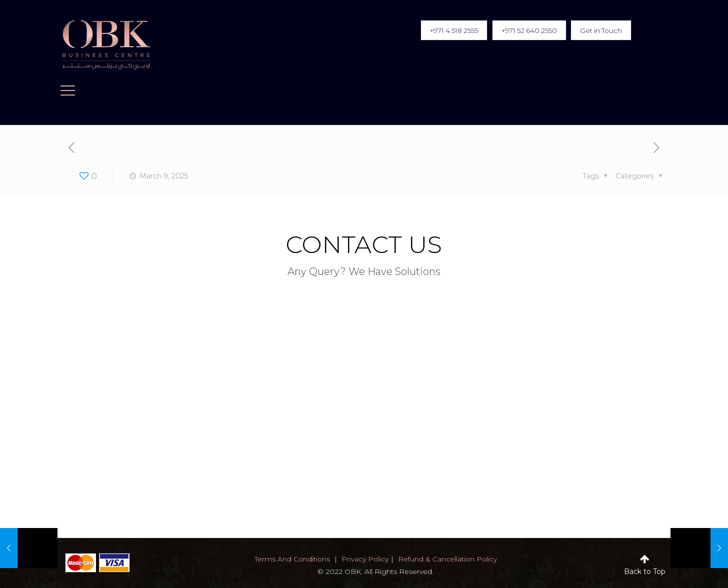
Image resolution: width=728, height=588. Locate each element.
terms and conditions (291, 559)
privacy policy (365, 559)
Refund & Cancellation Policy (448, 559)
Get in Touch (599, 30)
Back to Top (645, 571)
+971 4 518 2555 (443, 30)
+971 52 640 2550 (523, 30)
